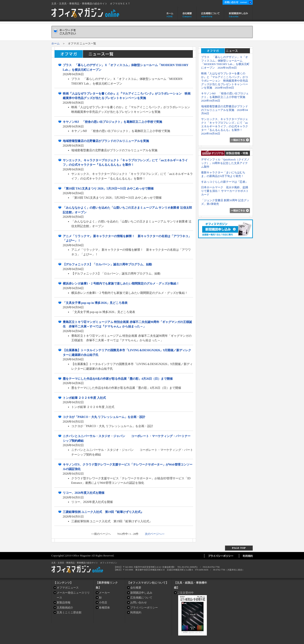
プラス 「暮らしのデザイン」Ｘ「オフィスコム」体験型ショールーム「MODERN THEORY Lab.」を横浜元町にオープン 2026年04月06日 (225, 62)
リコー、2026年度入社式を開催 (84, 493)
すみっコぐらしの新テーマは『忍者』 (225, 182)
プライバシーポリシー (144, 608)
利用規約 (136, 612)
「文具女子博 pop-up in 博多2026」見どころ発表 (95, 303)
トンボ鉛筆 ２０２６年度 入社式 (84, 398)
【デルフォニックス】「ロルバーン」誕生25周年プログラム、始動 (107, 264)
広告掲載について (210, 14)
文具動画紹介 (65, 608)
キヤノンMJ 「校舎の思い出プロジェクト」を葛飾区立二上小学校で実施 (113, 122)
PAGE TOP (239, 548)
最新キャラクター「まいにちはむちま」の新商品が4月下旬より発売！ (223, 174)
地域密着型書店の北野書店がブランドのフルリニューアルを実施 (106, 141)
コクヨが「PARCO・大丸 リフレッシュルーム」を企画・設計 (104, 417)
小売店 (103, 602)
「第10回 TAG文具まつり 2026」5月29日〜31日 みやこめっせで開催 (108, 188)
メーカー (104, 593)
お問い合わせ (139, 602)
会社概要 (187, 14)
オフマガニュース (68, 588)
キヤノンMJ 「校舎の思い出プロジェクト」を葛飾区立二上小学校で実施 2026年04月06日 (225, 97)
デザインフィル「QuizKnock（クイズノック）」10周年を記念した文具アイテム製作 (225, 163)
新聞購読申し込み (239, 14)
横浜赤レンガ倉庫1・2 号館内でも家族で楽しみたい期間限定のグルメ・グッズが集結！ (121, 283)
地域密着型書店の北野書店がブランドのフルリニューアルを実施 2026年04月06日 (225, 110)
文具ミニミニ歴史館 (69, 612)
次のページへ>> (155, 534)
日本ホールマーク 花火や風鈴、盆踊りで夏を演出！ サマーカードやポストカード (225, 191)
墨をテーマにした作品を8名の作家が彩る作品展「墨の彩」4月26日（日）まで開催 (118, 379)
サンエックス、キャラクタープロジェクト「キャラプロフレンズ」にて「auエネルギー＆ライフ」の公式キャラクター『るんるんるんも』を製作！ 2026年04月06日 (225, 126)
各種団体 (104, 608)
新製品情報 (64, 602)
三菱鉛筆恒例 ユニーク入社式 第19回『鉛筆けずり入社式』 (103, 512)
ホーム (170, 14)
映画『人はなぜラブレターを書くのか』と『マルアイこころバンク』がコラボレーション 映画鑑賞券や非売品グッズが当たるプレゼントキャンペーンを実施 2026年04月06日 (225, 81)
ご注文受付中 (185, 593)
